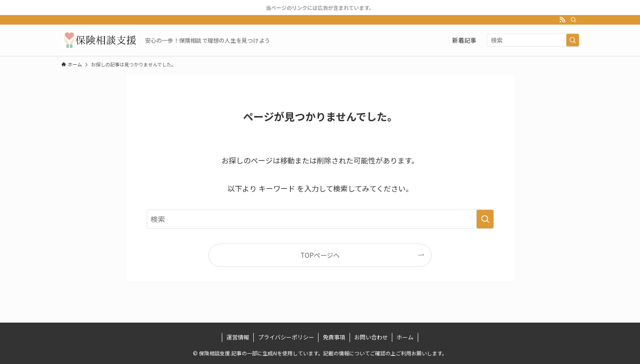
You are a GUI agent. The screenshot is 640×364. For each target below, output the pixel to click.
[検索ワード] (533, 40)
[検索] (574, 20)
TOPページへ (320, 255)
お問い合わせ (371, 337)
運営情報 (238, 337)
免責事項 (334, 337)
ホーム (405, 337)
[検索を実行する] (573, 40)
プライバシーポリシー (286, 337)
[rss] (562, 20)
